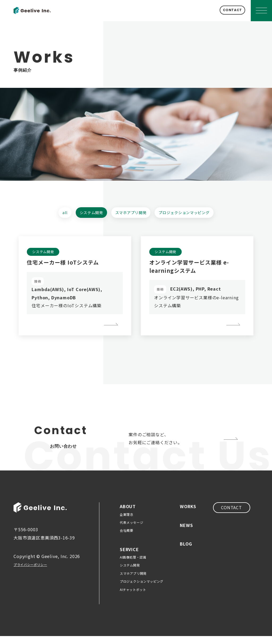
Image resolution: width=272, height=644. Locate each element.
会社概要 (126, 539)
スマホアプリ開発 (130, 214)
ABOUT (128, 515)
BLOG (186, 552)
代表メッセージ (131, 530)
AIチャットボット (133, 597)
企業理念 (126, 522)
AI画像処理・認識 (133, 565)
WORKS (188, 515)
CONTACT (225, 10)
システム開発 (84, 214)
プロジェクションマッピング (192, 214)
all (53, 214)
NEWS (186, 533)
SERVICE (129, 557)
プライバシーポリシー (36, 572)
